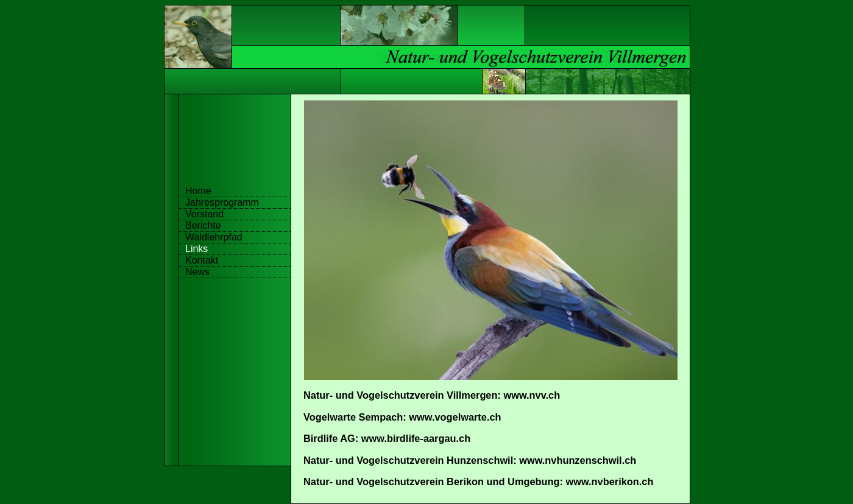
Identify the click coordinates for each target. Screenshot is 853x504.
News (197, 272)
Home (198, 191)
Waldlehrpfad (214, 237)
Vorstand (204, 214)
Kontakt (202, 260)
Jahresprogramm (222, 202)
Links (196, 249)
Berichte (203, 226)
